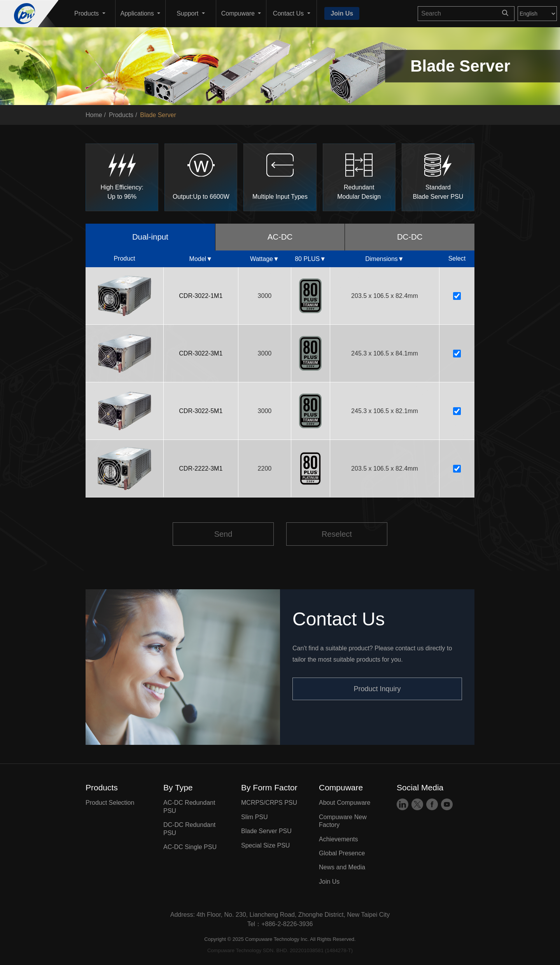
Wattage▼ (265, 260)
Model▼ (201, 260)
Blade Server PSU (266, 832)
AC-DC (280, 237)
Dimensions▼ (384, 260)
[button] (90, 14)
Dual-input (150, 237)
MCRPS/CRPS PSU (269, 804)
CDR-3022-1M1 (201, 297)
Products (121, 115)
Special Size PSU (265, 846)
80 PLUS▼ (310, 260)
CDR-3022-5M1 (201, 412)
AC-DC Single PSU (190, 848)
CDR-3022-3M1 (201, 355)
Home (94, 115)
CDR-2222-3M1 (201, 470)
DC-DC (410, 237)
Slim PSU (254, 818)
